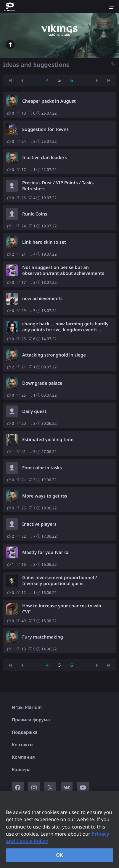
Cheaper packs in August (49, 101)
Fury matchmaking (43, 637)
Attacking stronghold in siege (54, 355)
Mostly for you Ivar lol (46, 552)
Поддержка (25, 732)
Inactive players (39, 524)
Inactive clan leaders (45, 158)
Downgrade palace (42, 383)
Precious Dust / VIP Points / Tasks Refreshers (58, 186)
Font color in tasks (42, 468)
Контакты (23, 745)
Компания (23, 757)
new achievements (42, 299)
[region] (59, 829)
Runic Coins (35, 214)
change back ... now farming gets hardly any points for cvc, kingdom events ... (65, 327)
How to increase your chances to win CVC (62, 609)
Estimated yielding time (48, 440)
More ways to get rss (45, 496)
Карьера (21, 770)
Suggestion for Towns (45, 129)
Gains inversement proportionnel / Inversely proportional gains (60, 581)
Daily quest (34, 411)
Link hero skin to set (44, 242)
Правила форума (31, 720)
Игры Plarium (27, 707)
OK (59, 855)
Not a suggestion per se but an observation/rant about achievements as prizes (63, 270)
